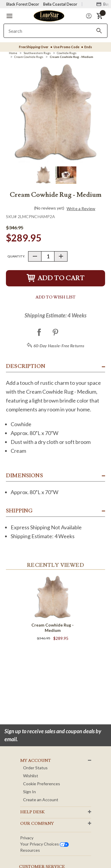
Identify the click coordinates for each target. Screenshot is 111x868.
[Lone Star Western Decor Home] (49, 16)
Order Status (35, 768)
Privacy (27, 838)
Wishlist (31, 776)
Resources (30, 850)
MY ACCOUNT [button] (36, 761)
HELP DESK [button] (32, 812)
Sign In (29, 792)
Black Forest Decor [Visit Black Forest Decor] (23, 4)
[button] (9, 16)
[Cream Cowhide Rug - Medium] (71, 57)
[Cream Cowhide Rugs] (29, 57)
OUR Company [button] (37, 824)
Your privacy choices (44, 844)
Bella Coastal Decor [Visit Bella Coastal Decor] (60, 4)
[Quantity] (48, 256)
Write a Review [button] (81, 209)
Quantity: (16, 256)
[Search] (99, 31)
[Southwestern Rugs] (37, 53)
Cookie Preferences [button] (42, 784)
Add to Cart (56, 278)
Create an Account (41, 800)
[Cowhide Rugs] (67, 53)
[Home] (13, 53)
